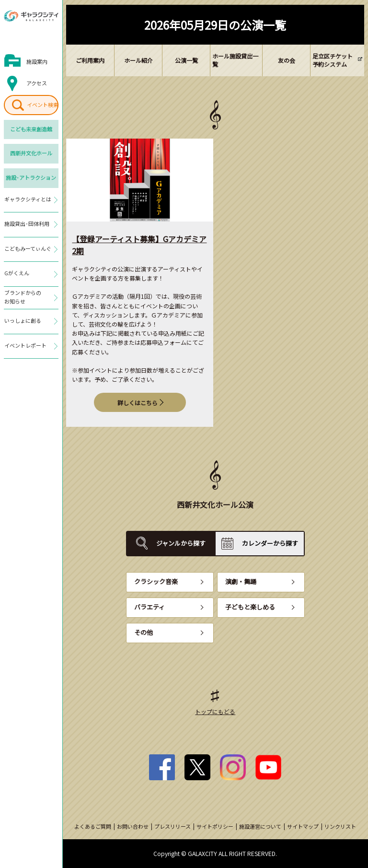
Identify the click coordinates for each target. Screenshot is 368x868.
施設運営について (260, 826)
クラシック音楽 (156, 581)
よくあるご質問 (93, 826)
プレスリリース (172, 826)
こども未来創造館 (31, 129)
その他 (144, 632)
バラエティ (149, 607)
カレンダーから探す (270, 543)
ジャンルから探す (181, 543)
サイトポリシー (215, 826)
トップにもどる (215, 711)
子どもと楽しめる (250, 607)
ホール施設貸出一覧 (235, 60)
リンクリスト (340, 826)
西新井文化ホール (31, 153)
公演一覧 (186, 60)
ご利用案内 (90, 60)
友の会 (287, 60)
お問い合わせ (133, 826)
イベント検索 (43, 105)
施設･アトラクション (31, 177)
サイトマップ (303, 826)
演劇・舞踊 (241, 581)
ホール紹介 (138, 60)
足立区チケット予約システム (333, 60)
